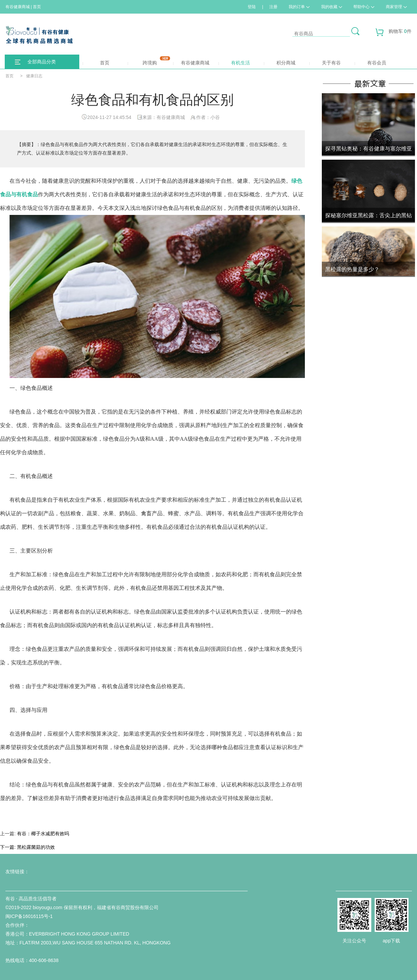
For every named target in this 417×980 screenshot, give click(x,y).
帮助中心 (364, 7)
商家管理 (396, 7)
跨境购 (149, 61)
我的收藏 (332, 7)
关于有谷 (331, 63)
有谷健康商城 (191, 63)
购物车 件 (394, 34)
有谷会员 (377, 63)
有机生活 (241, 63)
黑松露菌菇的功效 (36, 847)
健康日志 (34, 76)
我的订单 (299, 7)
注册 (273, 7)
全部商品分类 (42, 62)
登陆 (252, 7)
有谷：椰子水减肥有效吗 (43, 834)
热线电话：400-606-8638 (32, 960)
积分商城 (280, 63)
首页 (96, 63)
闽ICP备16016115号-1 (29, 916)
